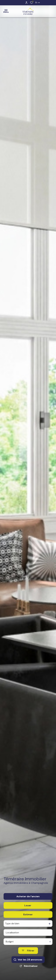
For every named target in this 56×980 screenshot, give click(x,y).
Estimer (28, 921)
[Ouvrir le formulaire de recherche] (28, 957)
